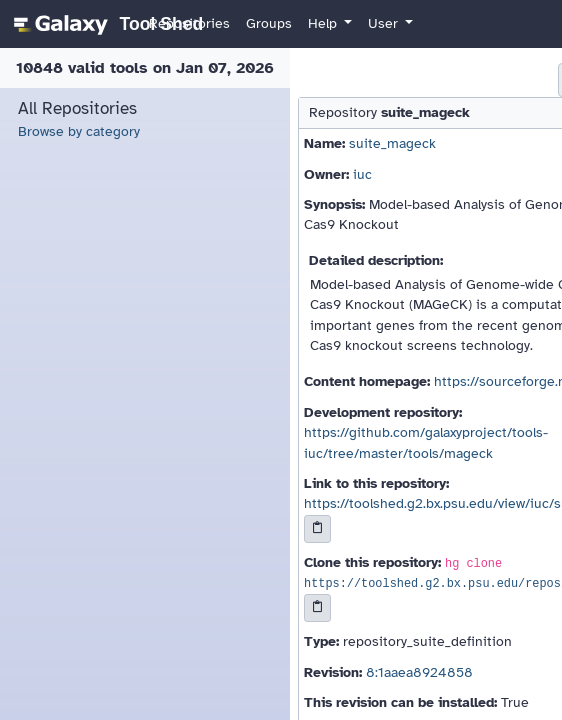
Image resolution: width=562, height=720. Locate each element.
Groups (269, 23)
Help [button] (324, 23)
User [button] (385, 23)
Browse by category (79, 131)
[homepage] (105, 24)
